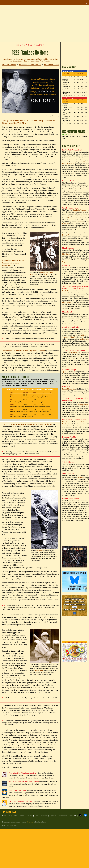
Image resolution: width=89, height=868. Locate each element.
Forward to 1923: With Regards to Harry (23, 773)
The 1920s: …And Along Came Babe (21, 801)
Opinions (53, 816)
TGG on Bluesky (85, 815)
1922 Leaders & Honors (17, 790)
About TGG (73, 816)
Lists (36, 816)
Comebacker (63, 816)
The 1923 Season (51, 65)
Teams (22, 816)
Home (4, 816)
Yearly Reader (13, 816)
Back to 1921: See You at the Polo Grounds (24, 782)
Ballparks (29, 816)
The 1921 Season (9, 65)
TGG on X (80, 815)
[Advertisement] (42, 24)
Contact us (30, 822)
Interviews (44, 816)
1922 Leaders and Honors (30, 65)
